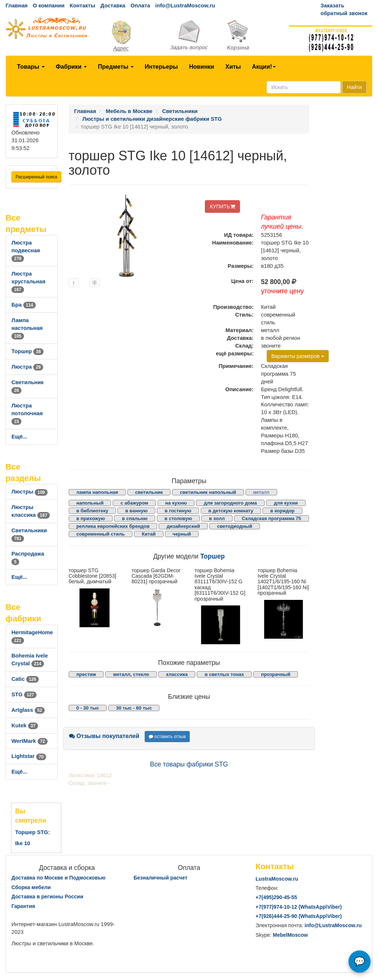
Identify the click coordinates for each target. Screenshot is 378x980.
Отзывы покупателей (104, 736)
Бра (24, 305)
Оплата (140, 6)
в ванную (136, 511)
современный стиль (101, 534)
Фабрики (71, 67)
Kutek (25, 725)
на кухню (176, 503)
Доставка (113, 6)
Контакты (83, 6)
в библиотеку (92, 511)
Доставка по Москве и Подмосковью (59, 878)
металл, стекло (131, 674)
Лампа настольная (27, 328)
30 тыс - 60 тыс (134, 708)
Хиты (233, 67)
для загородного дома (230, 503)
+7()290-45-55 (276, 897)
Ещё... (19, 437)
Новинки (202, 67)
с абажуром (134, 503)
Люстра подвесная (26, 250)
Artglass (28, 710)
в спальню (135, 518)
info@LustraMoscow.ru (185, 6)
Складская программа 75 (271, 518)
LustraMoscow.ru (277, 879)
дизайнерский (183, 526)
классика (177, 674)
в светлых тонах (224, 674)
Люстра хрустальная (28, 281)
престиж (86, 674)
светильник (149, 492)
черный (182, 534)
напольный (90, 503)
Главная (17, 6)
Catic (25, 679)
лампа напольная (97, 492)
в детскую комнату (231, 511)
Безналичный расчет (161, 878)
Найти (354, 87)
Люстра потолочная (27, 413)
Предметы (116, 67)
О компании (49, 6)
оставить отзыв (167, 737)
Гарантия (23, 906)
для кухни (286, 503)
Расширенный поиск (36, 177)
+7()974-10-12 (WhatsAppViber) (299, 907)
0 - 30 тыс (88, 708)
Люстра (27, 367)
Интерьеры (161, 67)
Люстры (30, 492)
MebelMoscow (290, 935)
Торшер (28, 351)
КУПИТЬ (222, 206)
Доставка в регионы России (47, 897)
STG (24, 694)
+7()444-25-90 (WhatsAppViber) (299, 916)
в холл (217, 518)
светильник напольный (208, 492)
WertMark (30, 741)
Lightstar (29, 756)
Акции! (264, 67)
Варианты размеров (298, 356)
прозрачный (276, 674)
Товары (31, 67)
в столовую (178, 518)
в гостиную (178, 511)
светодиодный (235, 526)
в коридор (282, 511)
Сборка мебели (31, 887)
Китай (149, 534)
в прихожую (91, 518)
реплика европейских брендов (113, 526)
